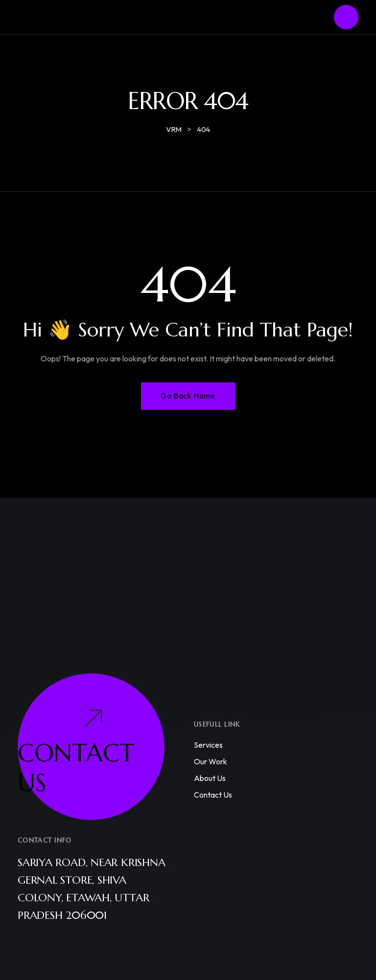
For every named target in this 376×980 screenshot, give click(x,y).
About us (210, 778)
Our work (211, 761)
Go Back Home (188, 396)
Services (208, 745)
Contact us (213, 795)
